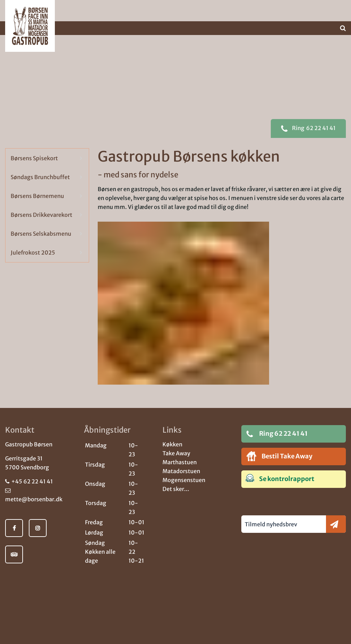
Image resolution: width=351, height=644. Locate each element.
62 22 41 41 (308, 142)
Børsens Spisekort (34, 171)
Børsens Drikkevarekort (41, 228)
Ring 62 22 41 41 (277, 434)
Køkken (172, 444)
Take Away (176, 453)
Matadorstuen (181, 471)
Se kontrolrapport (280, 478)
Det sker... (176, 489)
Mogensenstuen (184, 480)
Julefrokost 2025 (33, 266)
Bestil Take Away (279, 456)
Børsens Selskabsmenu (41, 247)
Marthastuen (180, 462)
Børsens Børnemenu (37, 209)
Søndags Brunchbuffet (40, 190)
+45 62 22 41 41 (29, 481)
